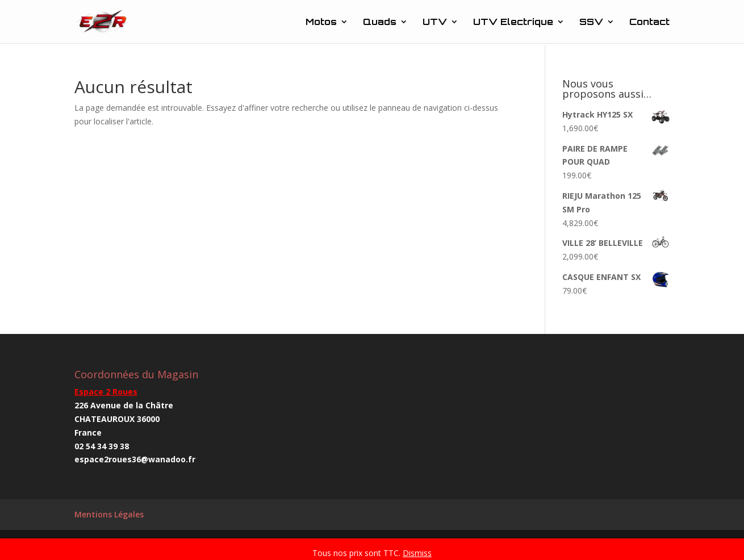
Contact (649, 22)
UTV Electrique (513, 22)
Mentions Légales (109, 514)
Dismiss (417, 553)
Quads (380, 22)
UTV (435, 22)
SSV (591, 22)
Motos (321, 22)
